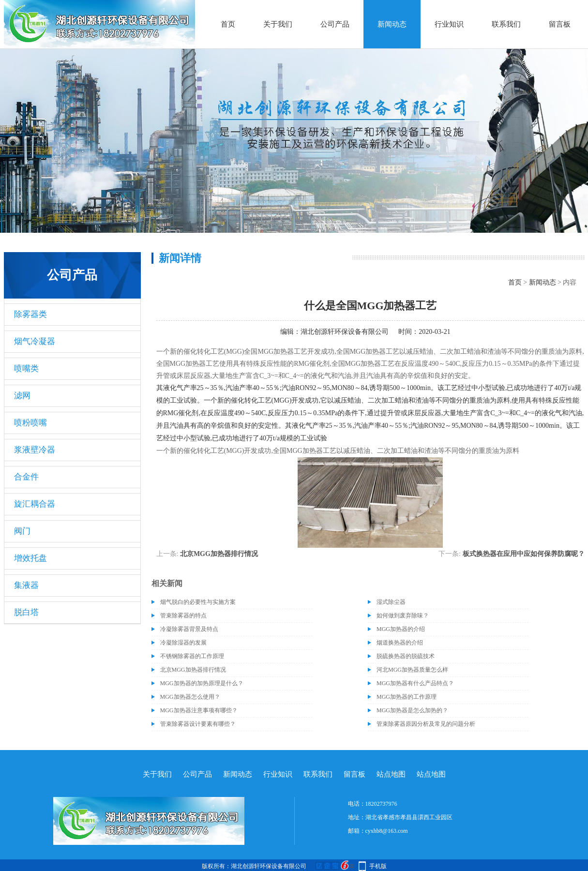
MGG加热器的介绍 (401, 629)
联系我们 (506, 24)
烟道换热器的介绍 (400, 643)
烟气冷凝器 (35, 341)
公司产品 (335, 24)
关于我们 (278, 24)
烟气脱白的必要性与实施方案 (198, 602)
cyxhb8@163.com (387, 831)
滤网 (22, 396)
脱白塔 (26, 612)
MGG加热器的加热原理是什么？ (202, 683)
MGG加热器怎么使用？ (190, 697)
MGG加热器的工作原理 (407, 697)
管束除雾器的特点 (183, 616)
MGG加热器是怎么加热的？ (412, 710)
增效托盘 (30, 558)
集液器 (26, 585)
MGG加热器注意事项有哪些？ (199, 710)
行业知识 (449, 24)
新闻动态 (392, 24)
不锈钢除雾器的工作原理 (192, 656)
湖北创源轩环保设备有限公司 (345, 332)
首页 (228, 24)
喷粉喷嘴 (30, 423)
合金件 (26, 477)
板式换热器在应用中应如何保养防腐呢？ (524, 554)
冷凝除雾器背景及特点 (189, 629)
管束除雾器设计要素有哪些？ (198, 724)
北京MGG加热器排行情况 (219, 554)
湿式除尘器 (391, 602)
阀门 (22, 531)
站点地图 (391, 774)
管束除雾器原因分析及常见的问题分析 (426, 724)
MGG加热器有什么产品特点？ (415, 683)
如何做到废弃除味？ (403, 616)
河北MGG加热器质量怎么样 (412, 670)
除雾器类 (30, 314)
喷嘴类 (26, 368)
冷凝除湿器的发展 (183, 643)
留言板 (560, 24)
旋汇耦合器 (35, 504)
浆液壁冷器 (35, 450)
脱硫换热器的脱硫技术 (406, 656)
